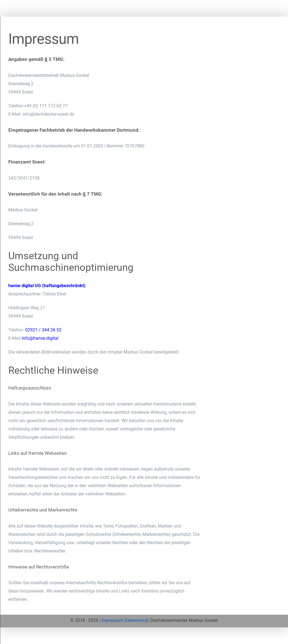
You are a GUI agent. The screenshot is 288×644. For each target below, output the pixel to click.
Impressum (112, 620)
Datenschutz (137, 620)
